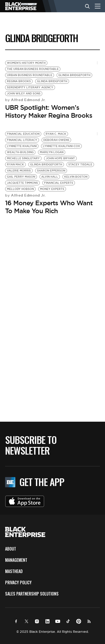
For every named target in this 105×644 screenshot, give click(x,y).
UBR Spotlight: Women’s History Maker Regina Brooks (49, 111)
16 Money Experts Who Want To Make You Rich (49, 207)
